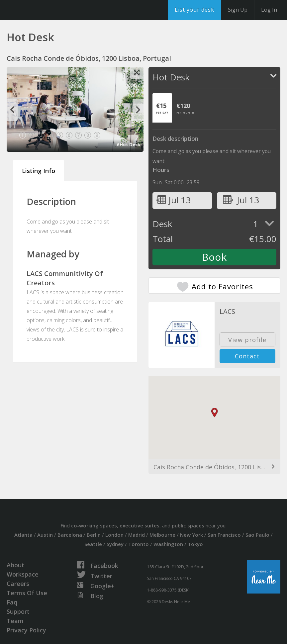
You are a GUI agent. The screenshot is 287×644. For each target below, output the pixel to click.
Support (18, 611)
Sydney (115, 544)
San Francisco (224, 535)
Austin (45, 535)
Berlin (94, 535)
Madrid (137, 535)
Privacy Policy (26, 630)
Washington (168, 544)
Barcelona (70, 535)
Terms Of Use (27, 593)
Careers (18, 584)
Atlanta (23, 535)
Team (15, 621)
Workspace (23, 574)
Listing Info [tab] (39, 171)
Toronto (139, 544)
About (15, 565)
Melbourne (162, 535)
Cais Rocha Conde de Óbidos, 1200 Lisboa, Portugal (214, 467)
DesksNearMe (46, 10)
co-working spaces (94, 525)
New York (191, 535)
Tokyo (195, 544)
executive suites (140, 525)
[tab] (162, 108)
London (114, 535)
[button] (215, 413)
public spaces (188, 525)
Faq (12, 602)
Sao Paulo (257, 535)
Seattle (93, 544)
